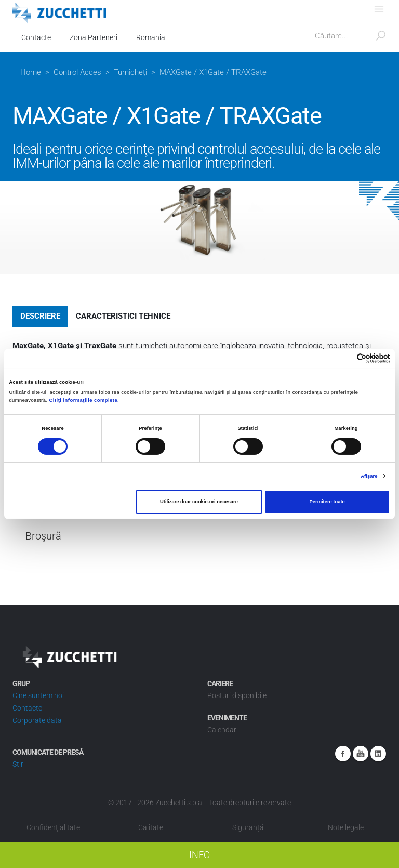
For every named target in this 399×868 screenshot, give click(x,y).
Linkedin (378, 754)
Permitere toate (327, 502)
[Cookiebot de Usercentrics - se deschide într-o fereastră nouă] (345, 358)
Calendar (222, 730)
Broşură (43, 536)
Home (31, 72)
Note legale (346, 827)
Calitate (151, 827)
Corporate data (37, 720)
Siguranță (248, 827)
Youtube (361, 754)
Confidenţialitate (53, 827)
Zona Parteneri (94, 37)
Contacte (36, 37)
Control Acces (77, 72)
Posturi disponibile (237, 695)
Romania (151, 37)
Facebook (343, 754)
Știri (19, 764)
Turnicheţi (130, 72)
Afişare (369, 476)
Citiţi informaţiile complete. (84, 400)
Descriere (40, 316)
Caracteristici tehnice (123, 316)
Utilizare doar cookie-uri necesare (199, 502)
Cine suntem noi (38, 695)
